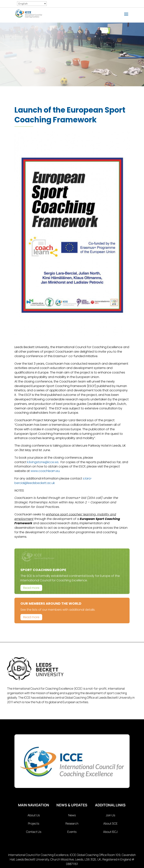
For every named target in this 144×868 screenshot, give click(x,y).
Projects (34, 823)
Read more (31, 588)
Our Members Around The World (51, 603)
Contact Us (34, 832)
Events (72, 832)
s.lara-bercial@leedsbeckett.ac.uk (53, 481)
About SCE (110, 823)
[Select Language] (32, 4)
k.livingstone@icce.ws (43, 462)
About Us (34, 815)
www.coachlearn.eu (45, 471)
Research (72, 823)
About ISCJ (110, 832)
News (72, 815)
